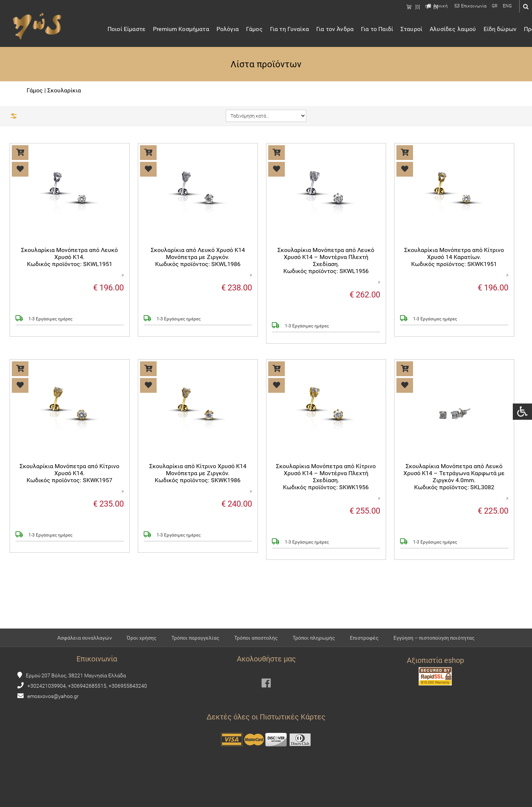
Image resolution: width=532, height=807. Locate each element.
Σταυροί (420, 30)
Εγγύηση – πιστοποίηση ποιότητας (434, 650)
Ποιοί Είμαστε (135, 30)
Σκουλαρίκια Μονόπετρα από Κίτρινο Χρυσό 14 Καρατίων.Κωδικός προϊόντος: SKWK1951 (454, 258)
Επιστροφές (364, 650)
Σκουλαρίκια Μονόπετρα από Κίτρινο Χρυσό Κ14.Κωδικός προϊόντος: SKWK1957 (69, 474)
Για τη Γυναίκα (298, 30)
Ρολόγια (236, 30)
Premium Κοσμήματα (189, 30)
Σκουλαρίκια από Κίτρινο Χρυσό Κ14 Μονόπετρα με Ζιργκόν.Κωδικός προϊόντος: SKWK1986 (198, 474)
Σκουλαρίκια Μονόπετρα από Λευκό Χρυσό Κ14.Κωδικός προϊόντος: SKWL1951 (69, 258)
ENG (507, 6)
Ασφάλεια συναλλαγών (85, 650)
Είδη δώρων (508, 30)
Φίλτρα (30, 116)
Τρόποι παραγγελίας (195, 650)
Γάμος (262, 30)
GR (495, 6)
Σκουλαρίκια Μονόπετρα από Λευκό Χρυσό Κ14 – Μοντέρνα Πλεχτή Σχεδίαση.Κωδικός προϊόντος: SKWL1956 (326, 261)
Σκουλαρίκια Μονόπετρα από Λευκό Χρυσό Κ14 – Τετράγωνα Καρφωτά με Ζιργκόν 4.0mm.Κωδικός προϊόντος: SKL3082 (454, 477)
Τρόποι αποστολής (256, 650)
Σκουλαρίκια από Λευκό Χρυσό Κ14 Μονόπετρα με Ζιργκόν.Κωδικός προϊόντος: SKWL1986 (198, 258)
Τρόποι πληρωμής (314, 650)
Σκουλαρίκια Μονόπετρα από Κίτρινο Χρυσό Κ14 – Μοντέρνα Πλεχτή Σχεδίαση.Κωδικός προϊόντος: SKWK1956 (326, 477)
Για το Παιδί (385, 30)
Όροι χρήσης (142, 650)
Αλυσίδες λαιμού (461, 30)
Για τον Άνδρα (343, 30)
